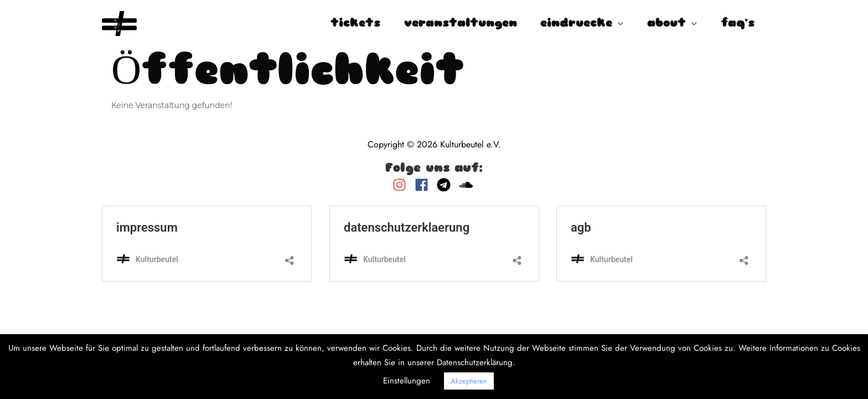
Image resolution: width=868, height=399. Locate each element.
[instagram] (402, 185)
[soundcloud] (467, 185)
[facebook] (424, 185)
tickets (355, 24)
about (666, 24)
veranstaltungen (461, 24)
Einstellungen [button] (407, 381)
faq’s (738, 24)
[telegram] (446, 185)
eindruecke (576, 24)
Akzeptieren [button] (469, 381)
